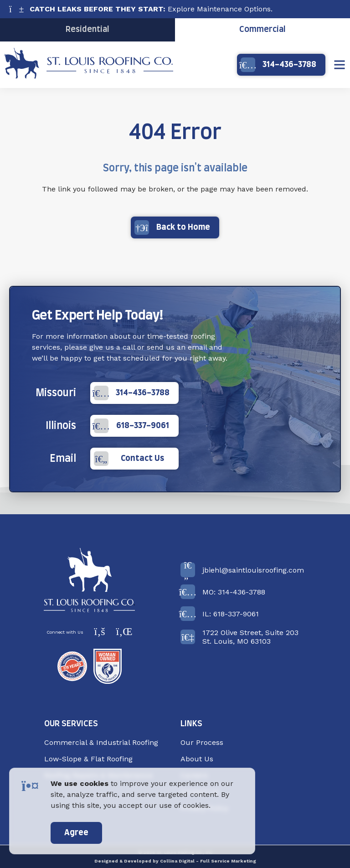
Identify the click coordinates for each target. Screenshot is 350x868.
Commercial (262, 30)
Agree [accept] (76, 833)
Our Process (202, 742)
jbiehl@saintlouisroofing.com (242, 570)
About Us (197, 759)
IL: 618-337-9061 (220, 614)
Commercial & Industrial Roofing (101, 742)
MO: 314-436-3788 (223, 592)
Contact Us (129, 459)
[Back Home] (88, 76)
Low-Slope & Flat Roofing (88, 759)
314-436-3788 (278, 65)
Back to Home (172, 227)
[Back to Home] (89, 580)
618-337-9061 (131, 426)
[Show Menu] (340, 65)
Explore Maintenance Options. (151, 9)
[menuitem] (107, 743)
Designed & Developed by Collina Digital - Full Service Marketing (175, 861)
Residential (87, 30)
